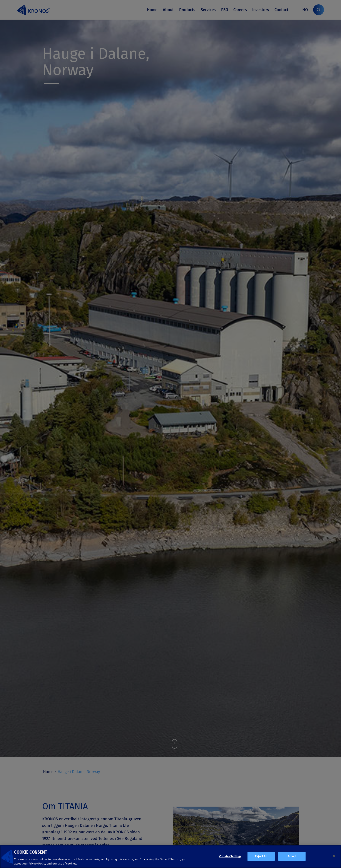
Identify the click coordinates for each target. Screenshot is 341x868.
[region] (170, 857)
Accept (292, 856)
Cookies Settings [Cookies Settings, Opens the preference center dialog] (230, 856)
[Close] (334, 856)
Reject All (261, 856)
